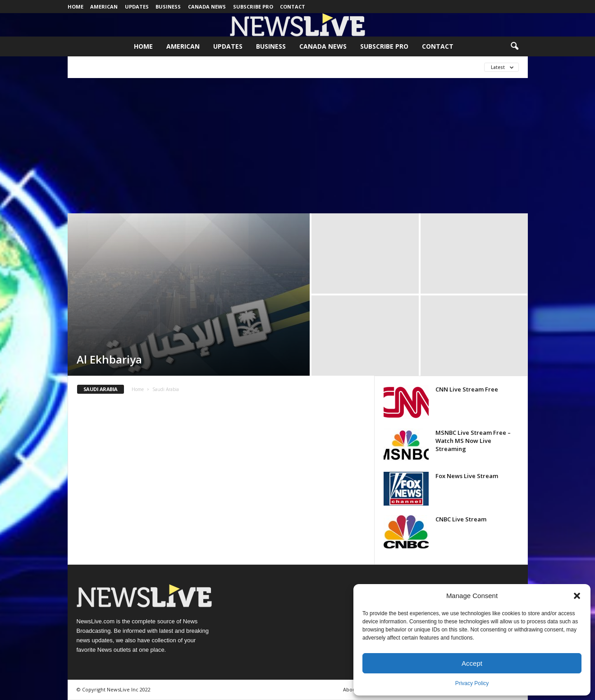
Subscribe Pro (253, 7)
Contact (293, 7)
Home (76, 7)
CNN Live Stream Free (467, 389)
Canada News (207, 7)
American (104, 7)
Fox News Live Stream (467, 476)
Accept (472, 663)
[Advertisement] (297, 146)
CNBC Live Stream (461, 519)
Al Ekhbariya (109, 359)
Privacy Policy (472, 683)
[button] (577, 596)
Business (168, 7)
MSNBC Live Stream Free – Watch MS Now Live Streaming (473, 441)
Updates (137, 7)
